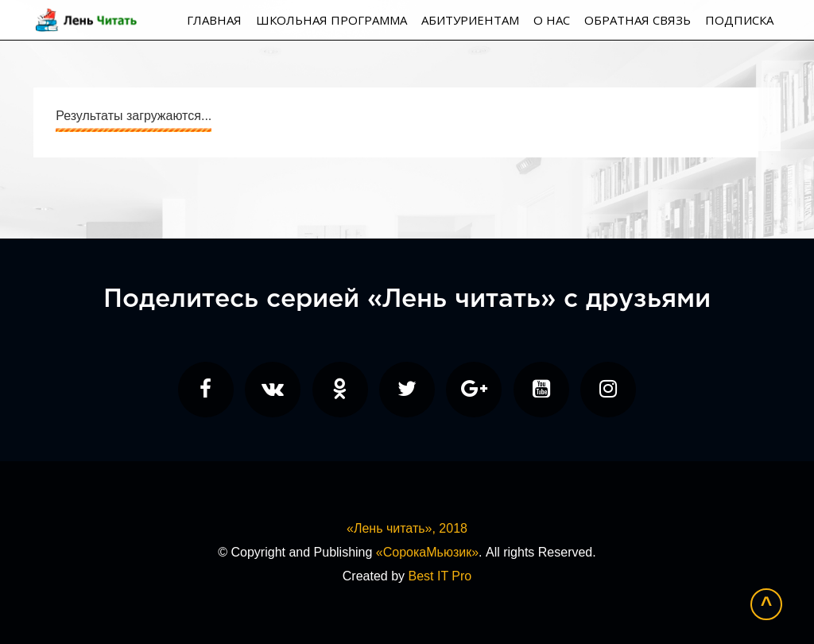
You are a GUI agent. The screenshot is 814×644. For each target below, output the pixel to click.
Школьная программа (331, 20)
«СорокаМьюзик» (427, 552)
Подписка (739, 20)
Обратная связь (638, 20)
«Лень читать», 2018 (407, 528)
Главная (214, 20)
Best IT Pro (440, 576)
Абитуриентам (470, 20)
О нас (552, 20)
